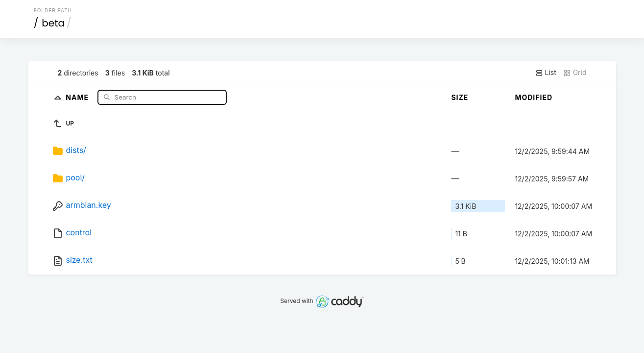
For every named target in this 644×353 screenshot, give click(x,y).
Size (460, 97)
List (546, 73)
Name (78, 97)
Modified (534, 97)
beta (53, 23)
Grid (575, 73)
